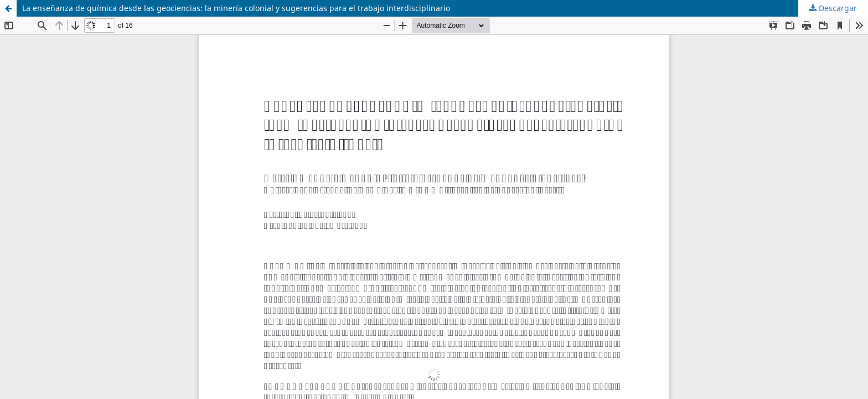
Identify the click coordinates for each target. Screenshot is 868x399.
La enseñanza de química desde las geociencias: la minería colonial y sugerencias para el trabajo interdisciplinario (236, 8)
